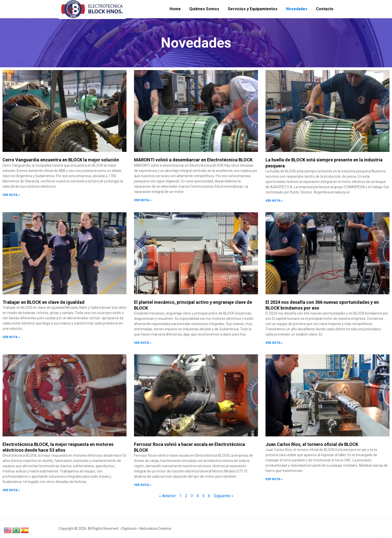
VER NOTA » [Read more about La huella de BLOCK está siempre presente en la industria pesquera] (274, 201)
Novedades (297, 9)
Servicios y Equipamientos (253, 9)
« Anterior (167, 496)
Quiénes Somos (204, 9)
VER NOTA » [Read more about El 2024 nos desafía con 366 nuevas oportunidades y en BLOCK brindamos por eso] (274, 343)
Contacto (325, 9)
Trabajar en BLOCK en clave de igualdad (43, 302)
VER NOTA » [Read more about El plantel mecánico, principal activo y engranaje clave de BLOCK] (143, 343)
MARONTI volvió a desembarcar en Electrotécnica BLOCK (193, 160)
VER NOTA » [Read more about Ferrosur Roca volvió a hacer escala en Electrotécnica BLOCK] (143, 485)
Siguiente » (223, 496)
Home (175, 9)
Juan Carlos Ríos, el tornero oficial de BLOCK (312, 444)
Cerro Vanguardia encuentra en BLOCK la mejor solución (61, 160)
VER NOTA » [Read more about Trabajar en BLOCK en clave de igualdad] (11, 337)
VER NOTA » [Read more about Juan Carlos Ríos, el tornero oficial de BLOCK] (274, 479)
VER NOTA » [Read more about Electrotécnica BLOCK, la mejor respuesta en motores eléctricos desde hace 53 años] (11, 490)
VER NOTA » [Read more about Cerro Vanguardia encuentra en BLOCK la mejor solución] (11, 195)
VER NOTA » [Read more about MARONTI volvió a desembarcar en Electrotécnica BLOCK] (143, 200)
